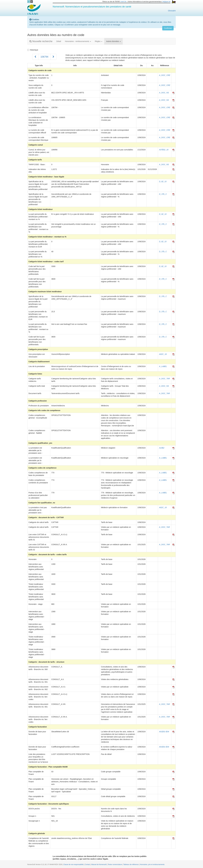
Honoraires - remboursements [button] (78, 41)
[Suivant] (53, 57)
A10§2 (162, 448)
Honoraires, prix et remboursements (152, 864)
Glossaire (172, 11)
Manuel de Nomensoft (99, 864)
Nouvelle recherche (41, 41)
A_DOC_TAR (164, 379)
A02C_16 (163, 354)
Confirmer (168, 28)
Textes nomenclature (115, 864)
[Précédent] (35, 57)
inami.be (123, 2)
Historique (33, 50)
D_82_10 (163, 181)
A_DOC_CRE (165, 75)
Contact (88, 864)
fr (32, 2)
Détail (59, 41)
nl (29, 2)
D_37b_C (163, 194)
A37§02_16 (164, 150)
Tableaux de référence (131, 864)
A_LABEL (163, 366)
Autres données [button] (113, 41)
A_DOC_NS (164, 93)
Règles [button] (99, 41)
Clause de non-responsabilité (74, 864)
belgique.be (167, 2)
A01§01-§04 (164, 732)
